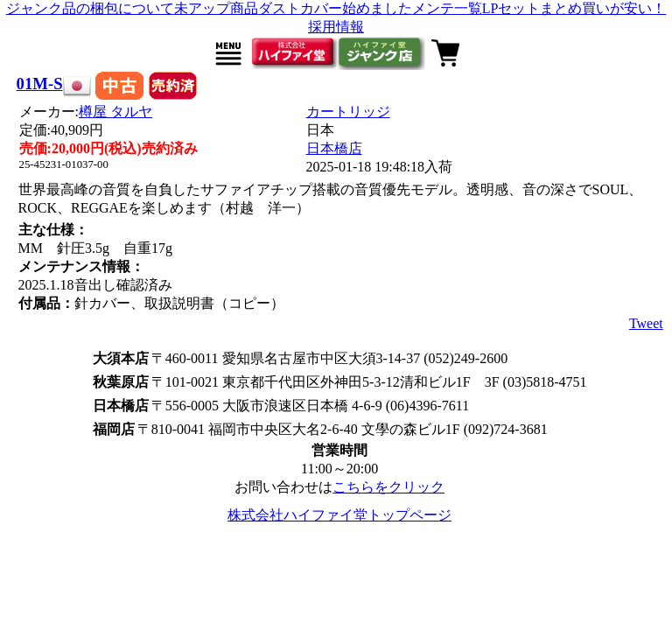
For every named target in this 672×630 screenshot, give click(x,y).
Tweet (646, 323)
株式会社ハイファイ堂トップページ (339, 515)
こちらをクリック (388, 487)
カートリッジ (348, 112)
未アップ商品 (216, 8)
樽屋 (115, 112)
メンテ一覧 (447, 8)
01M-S (40, 84)
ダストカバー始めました (335, 8)
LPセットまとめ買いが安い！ (574, 8)
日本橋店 (334, 148)
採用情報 (336, 27)
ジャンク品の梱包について (90, 8)
